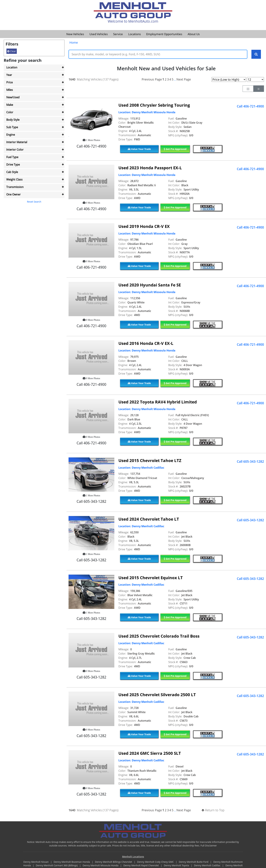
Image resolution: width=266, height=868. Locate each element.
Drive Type (13, 165)
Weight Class (14, 179)
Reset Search (34, 202)
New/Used (13, 97)
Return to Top (213, 810)
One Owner (13, 194)
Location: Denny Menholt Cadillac (141, 468)
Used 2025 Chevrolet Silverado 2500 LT (157, 695)
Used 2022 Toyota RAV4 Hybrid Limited (158, 402)
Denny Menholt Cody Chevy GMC (156, 862)
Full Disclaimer (209, 846)
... (175, 80)
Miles (10, 90)
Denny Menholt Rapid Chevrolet (141, 866)
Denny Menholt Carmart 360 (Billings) (57, 866)
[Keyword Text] (158, 54)
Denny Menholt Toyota (177, 866)
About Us (194, 34)
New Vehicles (75, 34)
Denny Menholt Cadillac (208, 866)
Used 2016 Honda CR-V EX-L (146, 343)
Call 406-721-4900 (250, 106)
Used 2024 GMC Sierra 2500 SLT (150, 753)
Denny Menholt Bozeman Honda (72, 862)
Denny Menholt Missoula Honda (101, 866)
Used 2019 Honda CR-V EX (144, 226)
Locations (135, 34)
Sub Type (12, 127)
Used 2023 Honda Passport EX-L (150, 168)
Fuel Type (12, 157)
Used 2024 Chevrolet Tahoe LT (149, 519)
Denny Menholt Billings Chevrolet (114, 862)
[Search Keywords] (256, 54)
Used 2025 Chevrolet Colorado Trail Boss (159, 636)
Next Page (184, 79)
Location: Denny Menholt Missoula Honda (147, 112)
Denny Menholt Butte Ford (194, 862)
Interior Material (17, 142)
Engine (11, 135)
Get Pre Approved (175, 149)
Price (9, 82)
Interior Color (15, 150)
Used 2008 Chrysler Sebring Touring (154, 105)
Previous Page (152, 79)
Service (118, 34)
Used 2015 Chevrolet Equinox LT (151, 578)
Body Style (13, 120)
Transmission (15, 187)
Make (10, 105)
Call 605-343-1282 (250, 462)
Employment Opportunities (164, 34)
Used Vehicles (99, 34)
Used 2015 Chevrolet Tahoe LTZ (150, 461)
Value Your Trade (139, 149)
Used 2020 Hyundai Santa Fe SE (150, 285)
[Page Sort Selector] (229, 79)
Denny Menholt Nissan (36, 862)
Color (10, 112)
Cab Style (12, 172)
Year (9, 75)
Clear (12, 51)
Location (12, 67)
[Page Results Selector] (255, 79)
